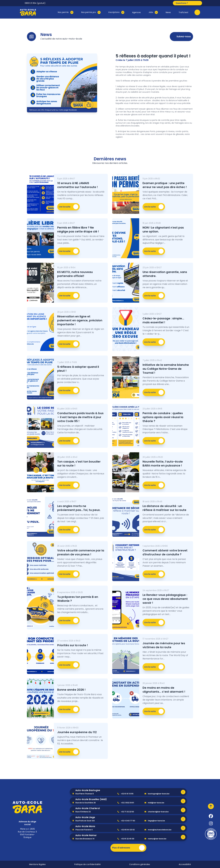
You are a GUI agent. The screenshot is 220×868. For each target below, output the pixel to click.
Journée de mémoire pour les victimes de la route (164, 645)
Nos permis (66, 12)
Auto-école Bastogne (88, 790)
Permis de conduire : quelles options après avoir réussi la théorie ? (163, 417)
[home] (27, 807)
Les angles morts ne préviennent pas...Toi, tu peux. (79, 508)
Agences (136, 12)
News (168, 12)
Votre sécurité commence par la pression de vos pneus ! (81, 552)
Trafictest (183, 12)
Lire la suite (69, 207)
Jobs (153, 12)
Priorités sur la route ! (73, 645)
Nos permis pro (91, 12)
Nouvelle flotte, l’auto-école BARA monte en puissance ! (163, 464)
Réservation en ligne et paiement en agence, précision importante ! (80, 320)
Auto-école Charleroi (88, 808)
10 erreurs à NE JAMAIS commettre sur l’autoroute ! (78, 185)
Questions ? (188, 3)
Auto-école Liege (85, 817)
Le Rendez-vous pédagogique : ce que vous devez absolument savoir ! (165, 599)
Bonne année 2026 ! (71, 690)
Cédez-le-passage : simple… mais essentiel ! (163, 320)
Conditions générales (140, 864)
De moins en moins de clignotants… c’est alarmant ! (164, 690)
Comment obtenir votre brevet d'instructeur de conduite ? (165, 552)
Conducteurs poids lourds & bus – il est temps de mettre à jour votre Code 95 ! (80, 417)
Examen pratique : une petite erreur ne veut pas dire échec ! (165, 185)
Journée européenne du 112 (77, 732)
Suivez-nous (181, 37)
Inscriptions (116, 12)
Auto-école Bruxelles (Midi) (91, 799)
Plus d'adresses (128, 848)
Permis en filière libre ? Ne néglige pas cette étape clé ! (78, 230)
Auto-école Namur (86, 835)
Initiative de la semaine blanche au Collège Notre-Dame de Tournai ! (166, 369)
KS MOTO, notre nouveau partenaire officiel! (75, 274)
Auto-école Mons (85, 826)
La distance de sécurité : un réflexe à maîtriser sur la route (164, 508)
